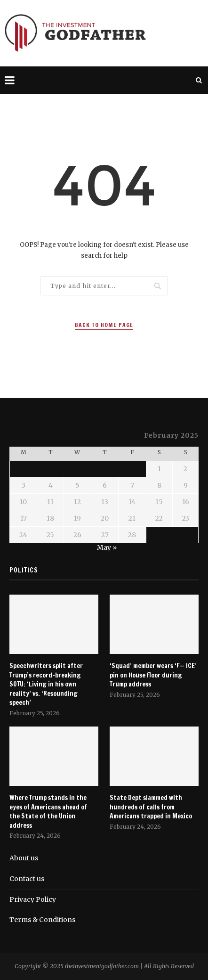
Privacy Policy (33, 899)
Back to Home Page (104, 325)
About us (24, 858)
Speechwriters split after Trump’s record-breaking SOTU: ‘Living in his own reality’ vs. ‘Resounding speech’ (46, 684)
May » (107, 547)
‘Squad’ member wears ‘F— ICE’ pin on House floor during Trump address (153, 675)
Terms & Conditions (42, 920)
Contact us (27, 879)
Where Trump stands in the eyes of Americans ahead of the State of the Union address (48, 812)
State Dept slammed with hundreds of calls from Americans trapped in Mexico (151, 807)
